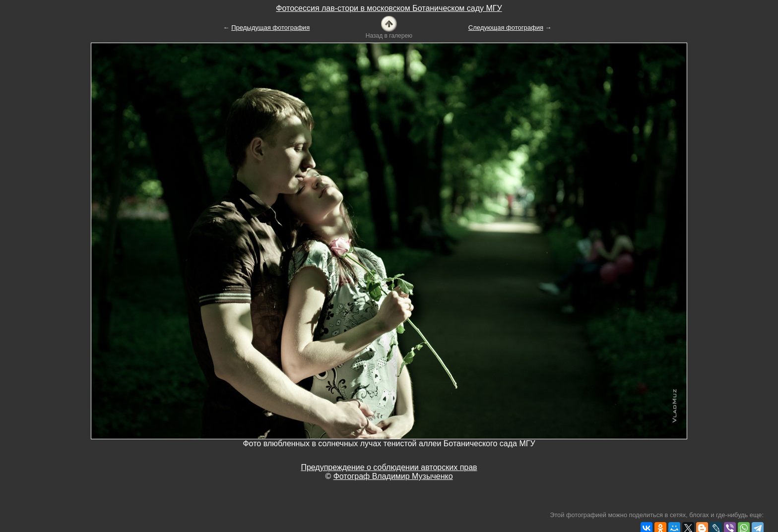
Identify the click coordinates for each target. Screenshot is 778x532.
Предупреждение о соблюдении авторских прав (389, 467)
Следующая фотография (506, 28)
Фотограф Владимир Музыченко (393, 476)
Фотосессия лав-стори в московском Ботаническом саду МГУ (389, 8)
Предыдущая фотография (270, 28)
